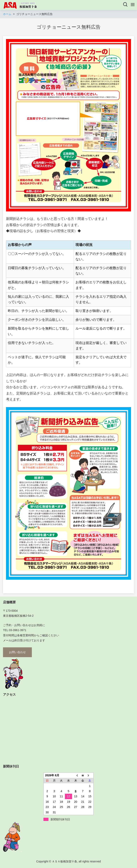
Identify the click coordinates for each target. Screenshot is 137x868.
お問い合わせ (17, 652)
